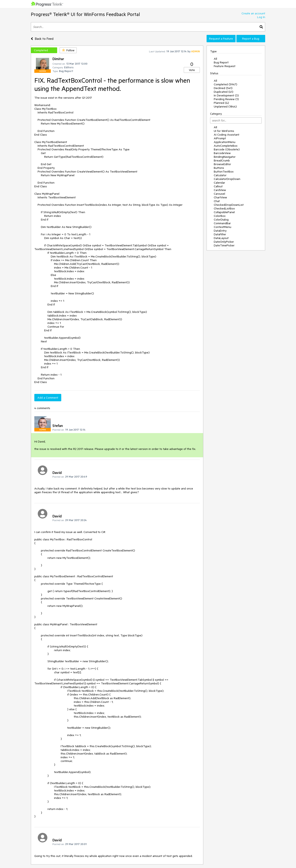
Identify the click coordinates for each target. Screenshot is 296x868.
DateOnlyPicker (224, 242)
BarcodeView (222, 153)
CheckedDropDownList (229, 205)
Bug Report (221, 62)
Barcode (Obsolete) (227, 149)
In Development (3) (226, 95)
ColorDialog (221, 220)
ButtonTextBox (224, 172)
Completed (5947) (225, 84)
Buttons (219, 168)
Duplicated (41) (224, 92)
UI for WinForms (224, 131)
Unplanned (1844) (225, 106)
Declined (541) (223, 88)
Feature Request (225, 66)
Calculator (220, 175)
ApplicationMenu (225, 142)
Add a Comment (48, 398)
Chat (217, 201)
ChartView (220, 197)
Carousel (219, 194)
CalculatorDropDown (227, 179)
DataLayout (221, 238)
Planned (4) (221, 103)
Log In (261, 17)
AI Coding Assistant (227, 135)
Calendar (219, 183)
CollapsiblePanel (224, 212)
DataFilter (220, 234)
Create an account (253, 13)
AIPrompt (220, 138)
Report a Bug (251, 39)
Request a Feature (221, 39)
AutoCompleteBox (226, 146)
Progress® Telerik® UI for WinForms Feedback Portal (85, 14)
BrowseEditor (222, 164)
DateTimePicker (224, 245)
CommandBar (222, 223)
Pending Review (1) (226, 99)
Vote (192, 70)
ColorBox (220, 216)
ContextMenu (223, 227)
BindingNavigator (225, 157)
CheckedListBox (224, 208)
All (215, 59)
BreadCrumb (222, 160)
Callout (218, 186)
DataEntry (220, 231)
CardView (220, 190)
